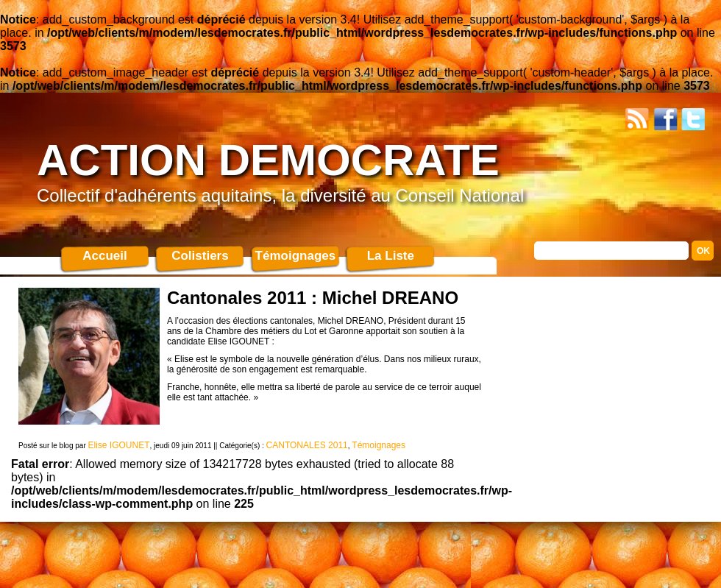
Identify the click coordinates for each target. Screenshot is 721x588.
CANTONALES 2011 (307, 445)
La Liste (391, 256)
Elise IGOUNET (119, 445)
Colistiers (200, 256)
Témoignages (296, 256)
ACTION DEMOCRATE (268, 160)
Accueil (104, 256)
